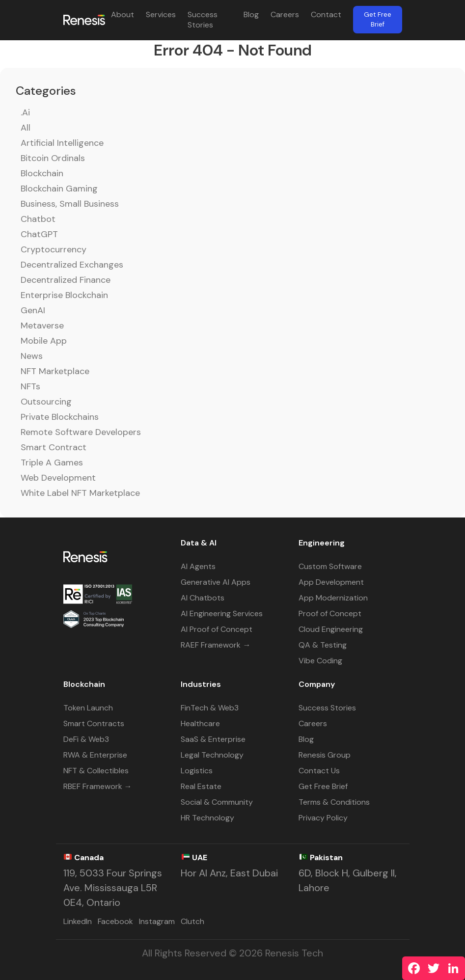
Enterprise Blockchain (64, 295)
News (32, 356)
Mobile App (44, 341)
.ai (25, 112)
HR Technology (207, 818)
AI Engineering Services (222, 613)
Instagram (157, 921)
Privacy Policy (323, 818)
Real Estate (201, 786)
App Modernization (333, 598)
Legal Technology (212, 755)
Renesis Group (325, 755)
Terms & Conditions (334, 802)
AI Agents (198, 566)
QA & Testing (323, 645)
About (123, 14)
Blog (251, 14)
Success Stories (203, 20)
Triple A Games (52, 463)
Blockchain (42, 173)
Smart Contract (54, 447)
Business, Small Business (70, 204)
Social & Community (217, 802)
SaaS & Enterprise (213, 739)
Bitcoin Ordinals (53, 158)
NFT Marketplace (55, 371)
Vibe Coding (320, 661)
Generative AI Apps (216, 582)
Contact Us (319, 771)
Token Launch (88, 708)
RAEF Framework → (216, 645)
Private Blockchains (60, 417)
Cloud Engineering (331, 629)
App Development (331, 582)
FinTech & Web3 (210, 708)
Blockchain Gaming (59, 189)
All (26, 128)
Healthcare (200, 723)
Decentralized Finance (66, 280)
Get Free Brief (378, 19)
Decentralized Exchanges (72, 265)
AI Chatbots (203, 598)
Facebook (115, 921)
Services (161, 14)
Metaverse (42, 326)
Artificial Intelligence (62, 143)
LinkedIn (78, 921)
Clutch (192, 921)
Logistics (197, 771)
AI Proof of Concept (217, 629)
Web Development (58, 478)
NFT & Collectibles (96, 771)
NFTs (30, 386)
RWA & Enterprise (95, 755)
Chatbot (38, 219)
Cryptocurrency (54, 249)
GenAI (33, 310)
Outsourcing (46, 402)
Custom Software (330, 566)
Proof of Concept (330, 613)
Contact (326, 14)
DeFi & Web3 (86, 739)
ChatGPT (39, 234)
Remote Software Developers (81, 432)
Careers (285, 14)
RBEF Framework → (98, 786)
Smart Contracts (94, 723)
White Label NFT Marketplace (80, 493)
